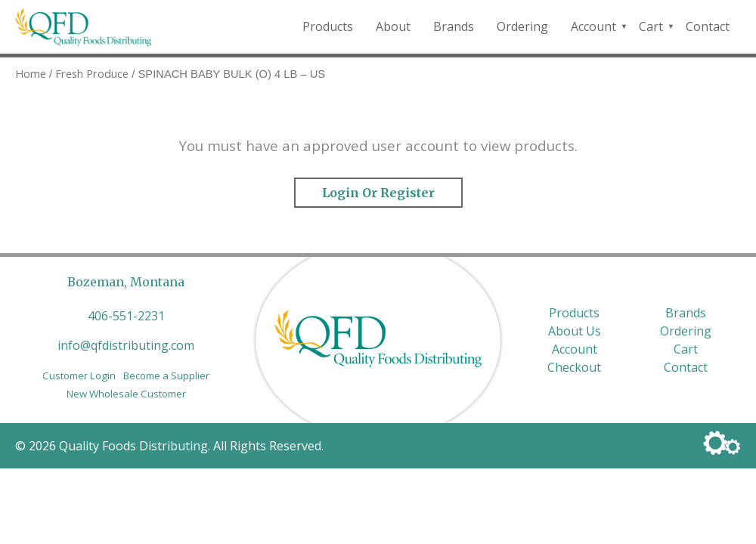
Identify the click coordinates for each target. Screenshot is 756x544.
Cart (651, 26)
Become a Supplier (166, 376)
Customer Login (79, 376)
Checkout (574, 367)
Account (593, 26)
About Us (575, 331)
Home (31, 73)
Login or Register (378, 193)
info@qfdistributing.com (126, 345)
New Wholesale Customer (126, 394)
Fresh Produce (92, 73)
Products (328, 26)
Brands (454, 26)
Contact (708, 26)
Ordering (522, 26)
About (393, 26)
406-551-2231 (126, 316)
